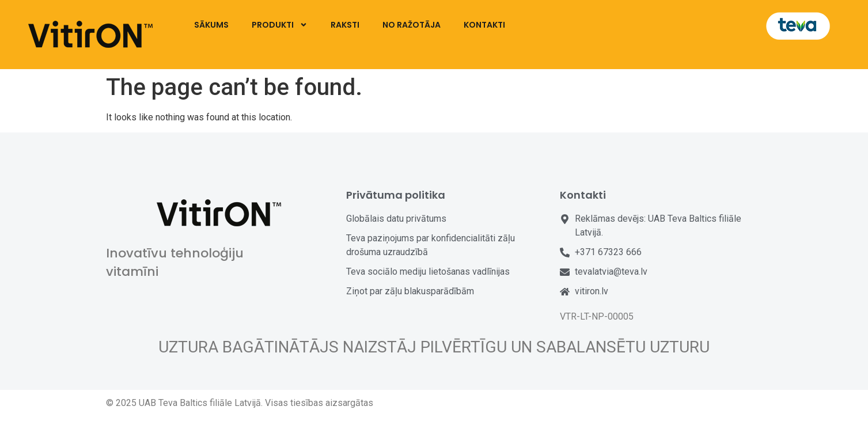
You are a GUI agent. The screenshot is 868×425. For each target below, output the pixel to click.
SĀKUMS (211, 25)
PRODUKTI (280, 25)
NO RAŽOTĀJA (412, 25)
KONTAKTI (484, 25)
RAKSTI (345, 25)
